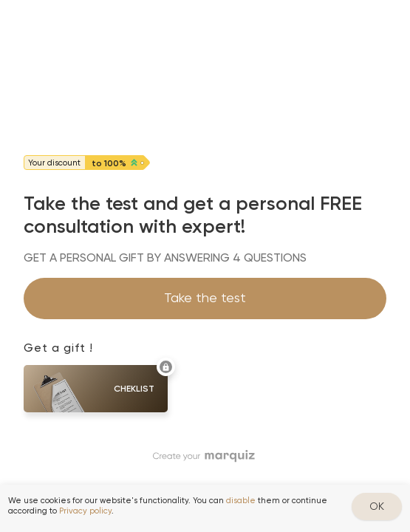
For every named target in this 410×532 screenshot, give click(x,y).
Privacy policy (85, 511)
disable (241, 501)
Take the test (205, 297)
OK (377, 506)
